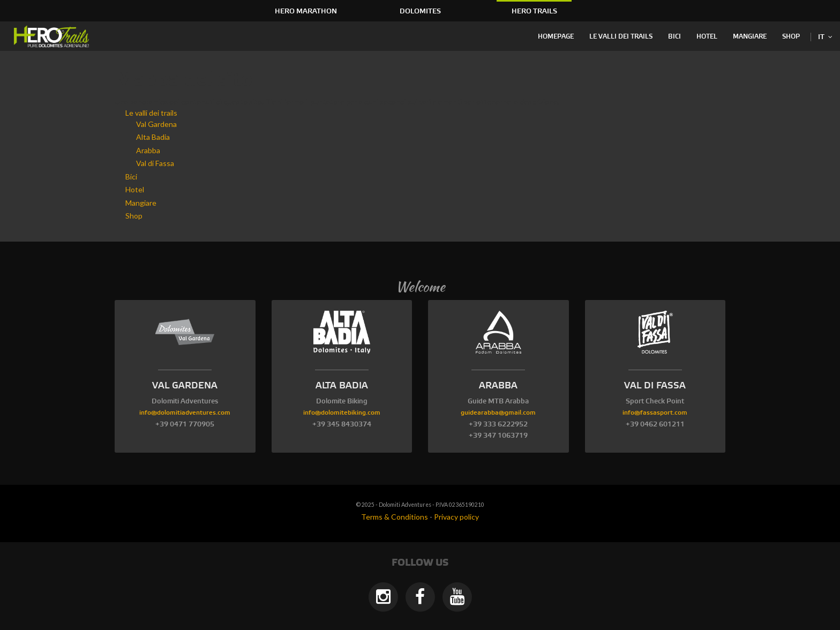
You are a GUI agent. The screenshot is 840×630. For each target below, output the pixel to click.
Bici (674, 37)
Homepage (556, 37)
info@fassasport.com (655, 413)
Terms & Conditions (395, 517)
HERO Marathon (306, 11)
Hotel (707, 37)
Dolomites (420, 11)
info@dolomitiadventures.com (185, 413)
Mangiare (750, 37)
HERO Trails (534, 11)
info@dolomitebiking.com (342, 413)
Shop (791, 37)
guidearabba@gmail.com (498, 413)
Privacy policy (456, 517)
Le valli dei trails (621, 37)
